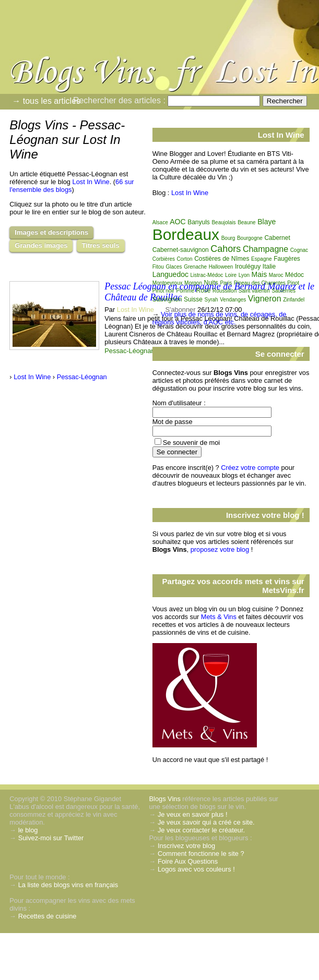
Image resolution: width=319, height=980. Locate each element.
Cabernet (277, 238)
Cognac (299, 250)
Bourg (228, 238)
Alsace (160, 222)
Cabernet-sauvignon (181, 250)
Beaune (246, 222)
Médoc (294, 275)
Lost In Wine (91, 182)
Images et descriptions (51, 232)
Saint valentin (254, 291)
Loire (231, 275)
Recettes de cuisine (48, 916)
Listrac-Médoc (207, 275)
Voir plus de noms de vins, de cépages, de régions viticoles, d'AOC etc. (220, 318)
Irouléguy (248, 267)
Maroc (276, 275)
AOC (178, 222)
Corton (185, 259)
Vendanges (233, 300)
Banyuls (199, 222)
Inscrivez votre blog (186, 846)
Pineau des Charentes (260, 283)
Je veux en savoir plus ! (193, 814)
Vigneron (265, 299)
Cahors (226, 249)
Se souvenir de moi (192, 443)
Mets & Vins (219, 617)
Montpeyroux (168, 283)
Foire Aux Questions (188, 861)
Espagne (261, 259)
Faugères (287, 259)
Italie (269, 267)
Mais (259, 274)
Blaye (267, 222)
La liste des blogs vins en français (68, 885)
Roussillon (225, 291)
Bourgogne (250, 238)
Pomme (185, 291)
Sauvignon (167, 299)
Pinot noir (163, 291)
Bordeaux (186, 234)
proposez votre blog (220, 549)
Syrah (211, 300)
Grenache (195, 267)
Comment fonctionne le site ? (201, 854)
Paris (226, 283)
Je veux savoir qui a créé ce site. (206, 822)
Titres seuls (101, 245)
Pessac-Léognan (129, 351)
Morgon (193, 283)
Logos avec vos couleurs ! (196, 869)
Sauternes (283, 291)
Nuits (211, 283)
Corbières (164, 259)
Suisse (193, 299)
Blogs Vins (165, 799)
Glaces (174, 267)
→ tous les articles (46, 101)
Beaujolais (223, 222)
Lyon (244, 275)
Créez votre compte (250, 468)
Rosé (204, 291)
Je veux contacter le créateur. (201, 830)
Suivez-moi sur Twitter (51, 838)
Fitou (158, 267)
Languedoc (170, 274)
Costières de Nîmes (222, 259)
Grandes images (41, 245)
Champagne (265, 249)
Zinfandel (294, 300)
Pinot (293, 283)
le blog (28, 830)
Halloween (221, 267)
